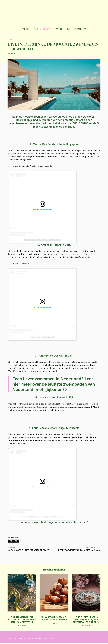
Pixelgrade (59, 638)
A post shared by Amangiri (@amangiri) (42, 337)
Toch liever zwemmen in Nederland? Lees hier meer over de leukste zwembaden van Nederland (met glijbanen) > (54, 384)
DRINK (26, 29)
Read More (23, 626)
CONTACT (80, 29)
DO (69, 29)
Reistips (14, 541)
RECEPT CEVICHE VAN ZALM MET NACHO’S (79, 550)
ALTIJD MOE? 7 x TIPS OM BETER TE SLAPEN (29, 550)
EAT (36, 29)
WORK (59, 29)
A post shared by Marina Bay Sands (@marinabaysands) (42, 240)
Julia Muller (11, 54)
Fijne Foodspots (56, 614)
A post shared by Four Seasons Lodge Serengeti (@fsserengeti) (42, 517)
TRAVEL (47, 29)
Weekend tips (24, 614)
